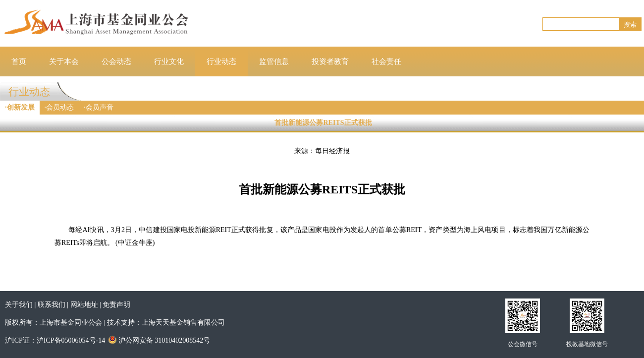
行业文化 (169, 61)
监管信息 (274, 61)
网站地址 (84, 305)
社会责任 (386, 61)
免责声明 (116, 305)
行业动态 (221, 61)
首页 (19, 61)
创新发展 (21, 107)
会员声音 (100, 107)
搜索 (630, 25)
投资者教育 (330, 61)
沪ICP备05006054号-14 (71, 340)
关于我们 (19, 305)
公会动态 (116, 61)
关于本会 (64, 61)
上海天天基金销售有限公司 (183, 323)
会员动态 (60, 107)
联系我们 (52, 305)
